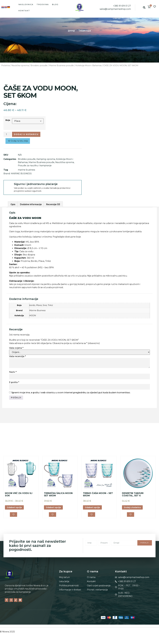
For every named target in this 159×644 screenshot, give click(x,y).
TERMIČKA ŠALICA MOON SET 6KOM (58, 496)
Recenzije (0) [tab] (53, 205)
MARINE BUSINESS (21, 175)
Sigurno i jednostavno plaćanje (36, 185)
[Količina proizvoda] (7, 135)
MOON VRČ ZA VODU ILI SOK (19, 496)
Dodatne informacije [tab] (31, 205)
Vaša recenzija (17, 358)
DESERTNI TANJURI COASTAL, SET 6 (133, 496)
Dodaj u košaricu (29, 135)
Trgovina (43, 4)
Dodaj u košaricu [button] (134, 509)
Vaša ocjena (16, 349)
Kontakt (24, 11)
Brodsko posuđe (39, 65)
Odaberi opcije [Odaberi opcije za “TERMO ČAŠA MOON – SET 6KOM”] (94, 509)
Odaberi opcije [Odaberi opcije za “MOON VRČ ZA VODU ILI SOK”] (16, 509)
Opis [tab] (13, 205)
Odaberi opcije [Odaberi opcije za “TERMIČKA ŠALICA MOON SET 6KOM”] (55, 509)
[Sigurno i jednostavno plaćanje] (9, 186)
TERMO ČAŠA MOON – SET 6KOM (98, 496)
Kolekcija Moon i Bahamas (89, 65)
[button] (144, 8)
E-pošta (14, 383)
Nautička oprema (20, 65)
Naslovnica (26, 4)
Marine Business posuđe (61, 65)
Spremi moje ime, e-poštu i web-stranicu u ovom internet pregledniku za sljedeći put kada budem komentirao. (71, 394)
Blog (55, 4)
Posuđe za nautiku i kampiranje (35, 167)
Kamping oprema (46, 160)
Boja (8, 120)
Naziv (13, 373)
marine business (26, 171)
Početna (6, 65)
